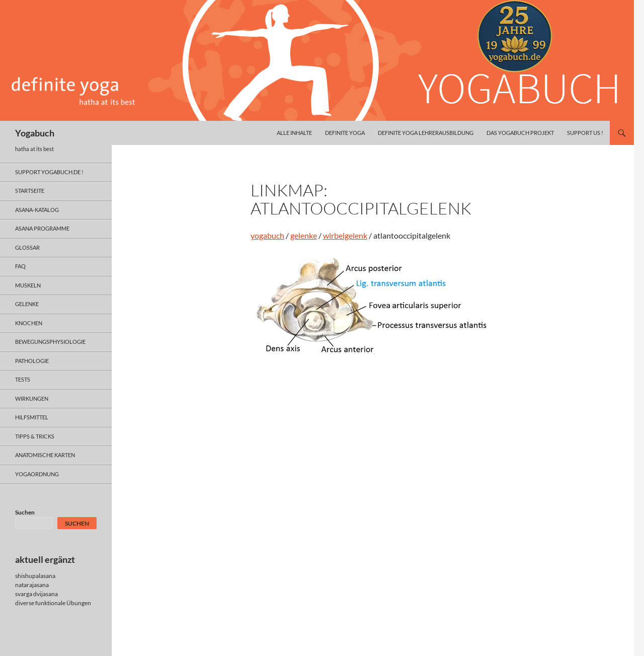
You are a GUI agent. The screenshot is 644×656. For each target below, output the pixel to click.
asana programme (42, 228)
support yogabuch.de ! (49, 172)
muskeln (28, 285)
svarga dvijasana (36, 594)
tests (23, 379)
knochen (29, 323)
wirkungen (32, 398)
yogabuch (267, 235)
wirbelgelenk (345, 235)
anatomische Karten (45, 455)
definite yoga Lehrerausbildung (426, 133)
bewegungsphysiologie (50, 342)
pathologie (32, 361)
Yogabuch (35, 133)
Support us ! (585, 133)
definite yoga (345, 133)
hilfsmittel (32, 417)
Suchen (25, 512)
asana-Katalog (37, 210)
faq (20, 266)
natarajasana (32, 585)
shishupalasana (35, 576)
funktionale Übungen (63, 603)
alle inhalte (294, 133)
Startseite (30, 191)
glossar (27, 247)
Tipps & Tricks (35, 436)
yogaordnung (37, 474)
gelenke (304, 235)
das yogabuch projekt (520, 133)
